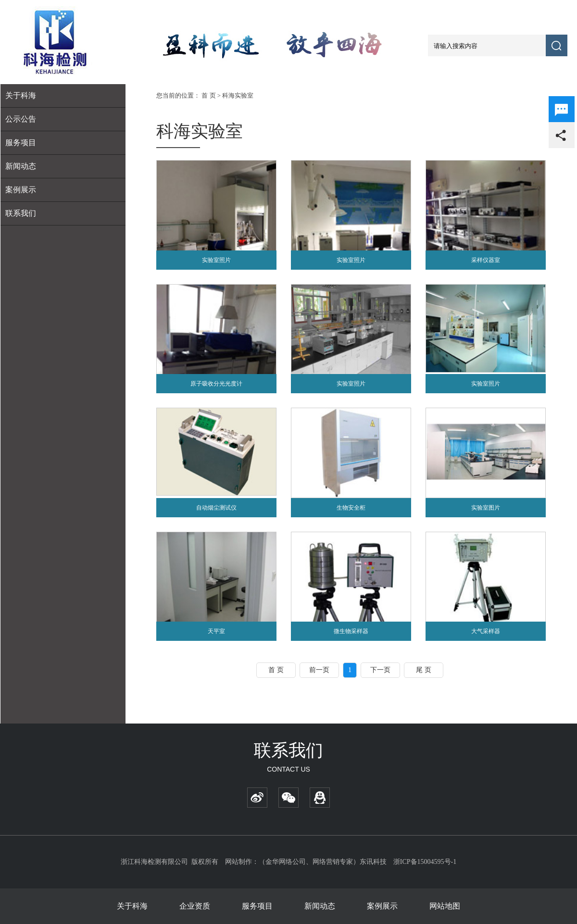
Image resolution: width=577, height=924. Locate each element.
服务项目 (257, 906)
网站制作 (238, 862)
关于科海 (132, 906)
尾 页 (424, 670)
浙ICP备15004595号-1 (425, 862)
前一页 (319, 670)
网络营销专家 (333, 862)
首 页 (208, 95)
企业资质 (195, 906)
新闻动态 (21, 166)
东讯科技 (373, 862)
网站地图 (445, 906)
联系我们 (21, 213)
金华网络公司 (286, 862)
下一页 (380, 670)
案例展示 (21, 190)
